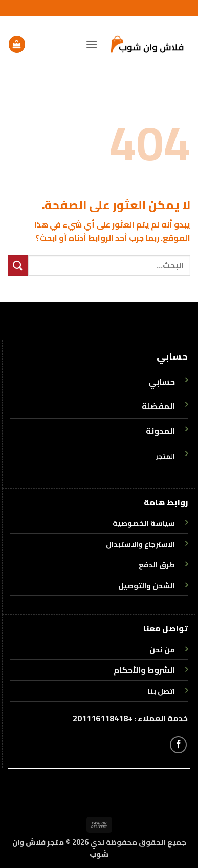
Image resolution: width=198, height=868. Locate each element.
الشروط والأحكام (144, 670)
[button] (92, 44)
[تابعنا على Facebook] (178, 745)
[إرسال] (18, 265)
